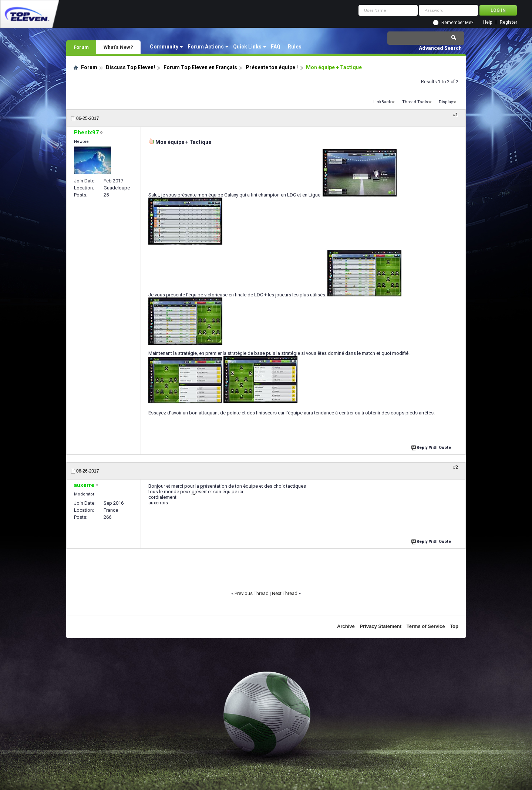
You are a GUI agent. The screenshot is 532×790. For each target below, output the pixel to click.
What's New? (118, 47)
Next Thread (285, 593)
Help (488, 22)
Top (454, 626)
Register (509, 22)
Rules (295, 47)
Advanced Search (440, 48)
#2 (456, 467)
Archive (346, 626)
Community (164, 47)
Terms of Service (426, 626)
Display (446, 102)
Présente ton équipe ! (272, 67)
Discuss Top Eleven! (130, 67)
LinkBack (382, 102)
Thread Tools (415, 102)
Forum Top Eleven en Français (200, 67)
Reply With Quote (432, 447)
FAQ (276, 47)
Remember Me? (457, 23)
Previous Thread (252, 593)
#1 (456, 115)
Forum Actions (206, 47)
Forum (81, 47)
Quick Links (247, 47)
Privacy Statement (381, 626)
